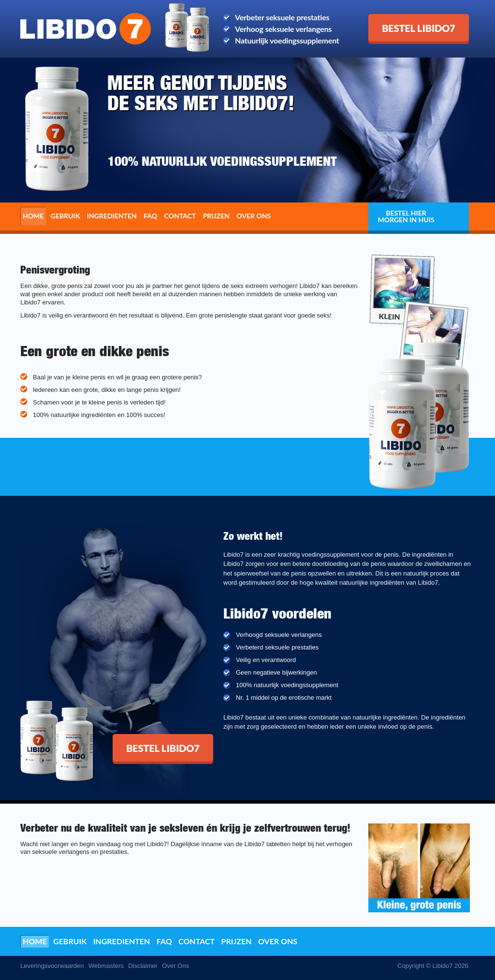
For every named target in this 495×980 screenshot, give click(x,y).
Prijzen (216, 216)
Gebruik (66, 216)
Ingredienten (112, 216)
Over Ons (175, 966)
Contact (180, 216)
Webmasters (106, 966)
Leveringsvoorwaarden (52, 966)
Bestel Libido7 (393, 18)
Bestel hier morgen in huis (406, 216)
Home (33, 216)
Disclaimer (143, 966)
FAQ (150, 216)
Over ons (254, 216)
